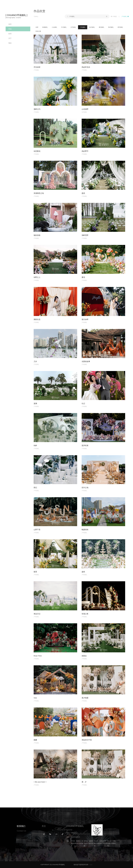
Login (91, 865)
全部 (37, 27)
